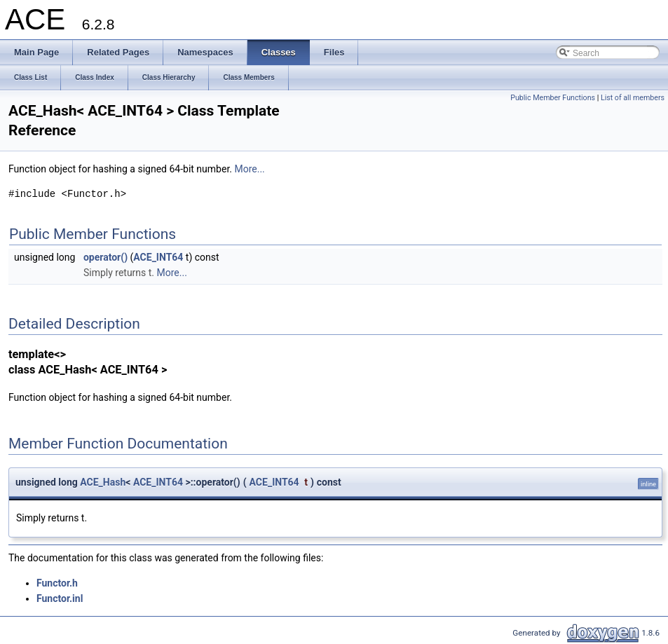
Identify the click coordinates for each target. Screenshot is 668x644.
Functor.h (57, 583)
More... (249, 169)
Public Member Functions (553, 98)
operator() (105, 257)
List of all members (633, 98)
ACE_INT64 (158, 257)
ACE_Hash (103, 482)
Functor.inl (60, 598)
